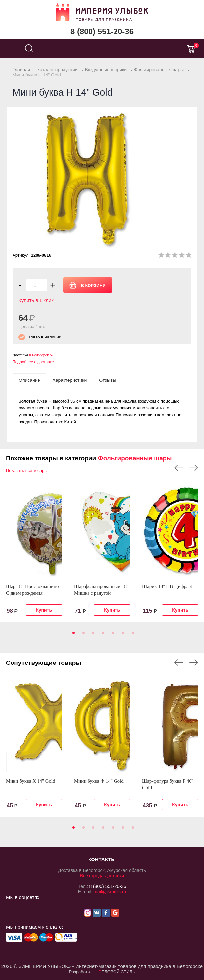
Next (194, 468)
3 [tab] (92, 635)
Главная (21, 70)
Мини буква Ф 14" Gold (99, 781)
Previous (179, 468)
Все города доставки (102, 876)
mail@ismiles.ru (110, 892)
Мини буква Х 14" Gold (31, 781)
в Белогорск (39, 355)
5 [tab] (112, 635)
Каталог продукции (57, 70)
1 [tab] (72, 635)
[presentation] (29, 380)
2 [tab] (82, 635)
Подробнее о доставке (33, 362)
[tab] (29, 380)
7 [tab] (132, 635)
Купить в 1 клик (36, 300)
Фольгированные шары (159, 70)
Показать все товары (27, 471)
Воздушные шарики (106, 70)
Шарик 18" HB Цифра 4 (167, 586)
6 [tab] (122, 635)
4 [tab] (102, 635)
